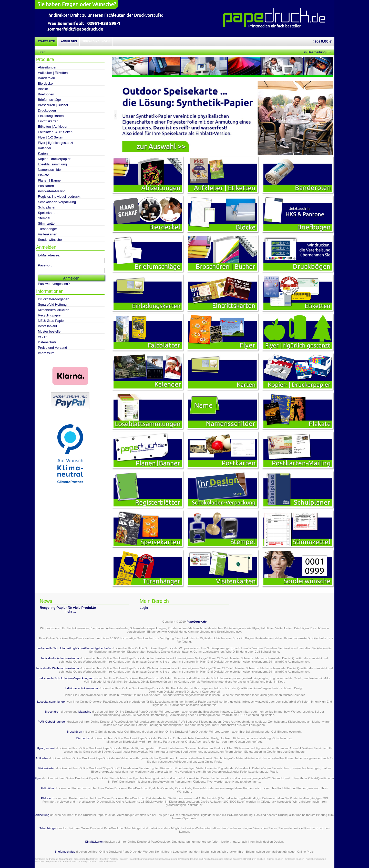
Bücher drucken (275, 859)
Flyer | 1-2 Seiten (51, 137)
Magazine (85, 711)
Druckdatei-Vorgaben (54, 299)
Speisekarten (48, 213)
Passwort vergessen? (54, 284)
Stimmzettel (47, 223)
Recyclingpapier (50, 315)
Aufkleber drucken (315, 859)
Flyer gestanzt (46, 748)
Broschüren (53, 711)
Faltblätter (47, 788)
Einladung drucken (295, 859)
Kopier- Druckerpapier (54, 159)
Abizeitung (42, 815)
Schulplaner (47, 207)
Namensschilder (50, 170)
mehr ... (70, 611)
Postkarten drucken (213, 859)
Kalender (45, 148)
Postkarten (46, 186)
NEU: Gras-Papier (51, 321)
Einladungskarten (51, 116)
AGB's (43, 337)
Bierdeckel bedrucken (46, 859)
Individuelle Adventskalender (60, 658)
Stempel (44, 218)
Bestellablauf (47, 326)
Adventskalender (107, 862)
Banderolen (47, 78)
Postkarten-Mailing (52, 191)
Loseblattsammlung (52, 164)
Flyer (38, 778)
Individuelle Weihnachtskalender (58, 668)
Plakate (43, 175)
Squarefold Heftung (52, 305)
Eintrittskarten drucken (166, 859)
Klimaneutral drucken (54, 310)
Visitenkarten (48, 234)
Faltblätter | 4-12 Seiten (55, 132)
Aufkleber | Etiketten (53, 73)
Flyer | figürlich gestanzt (55, 143)
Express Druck (54, 862)
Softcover (39, 862)
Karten (43, 153)
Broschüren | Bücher (53, 105)
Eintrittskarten (48, 121)
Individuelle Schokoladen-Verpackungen (65, 678)
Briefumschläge (49, 100)
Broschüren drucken (255, 859)
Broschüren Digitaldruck (86, 859)
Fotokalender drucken (191, 859)
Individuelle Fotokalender (81, 688)
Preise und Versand (52, 348)
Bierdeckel (46, 83)
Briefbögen (46, 94)
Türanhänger (47, 229)
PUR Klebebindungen (52, 721)
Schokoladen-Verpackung (57, 202)
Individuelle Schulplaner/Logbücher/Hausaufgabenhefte (75, 648)
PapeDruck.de (197, 621)
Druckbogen (47, 110)
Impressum (46, 353)
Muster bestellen (50, 331)
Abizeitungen (48, 67)
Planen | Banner (50, 180)
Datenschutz (47, 342)
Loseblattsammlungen (52, 701)
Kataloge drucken (88, 862)
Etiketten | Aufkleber (53, 127)
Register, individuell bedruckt (59, 197)
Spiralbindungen (96, 41)
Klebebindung (70, 862)
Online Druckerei (234, 859)
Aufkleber (42, 758)
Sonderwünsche (50, 240)
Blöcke (43, 89)
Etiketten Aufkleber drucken (114, 859)
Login (144, 608)
